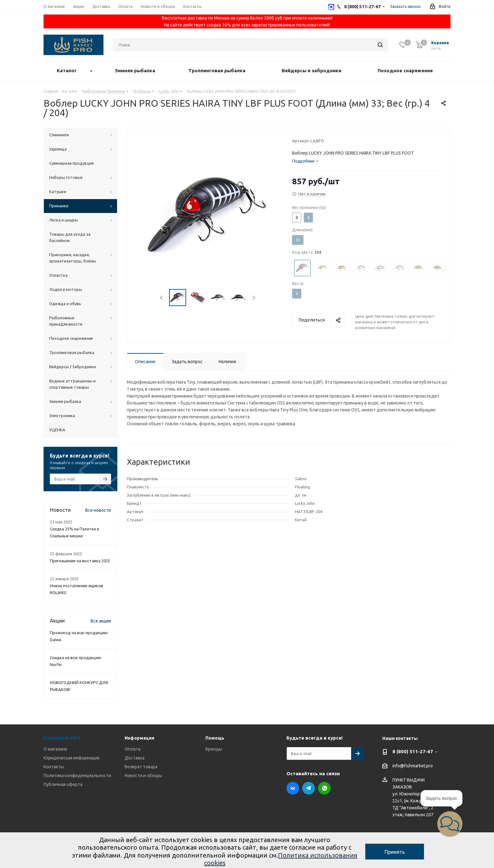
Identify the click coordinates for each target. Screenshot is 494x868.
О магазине (55, 749)
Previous (162, 298)
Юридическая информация (71, 758)
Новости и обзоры (143, 776)
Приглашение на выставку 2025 (80, 561)
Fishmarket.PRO (62, 738)
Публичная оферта (63, 784)
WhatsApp (324, 788)
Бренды (214, 749)
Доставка (135, 758)
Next (254, 298)
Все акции (101, 621)
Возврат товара (141, 767)
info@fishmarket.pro (413, 766)
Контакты (54, 767)
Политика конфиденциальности (77, 776)
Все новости (98, 510)
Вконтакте (293, 788)
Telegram (309, 788)
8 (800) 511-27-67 (413, 751)
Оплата (132, 749)
